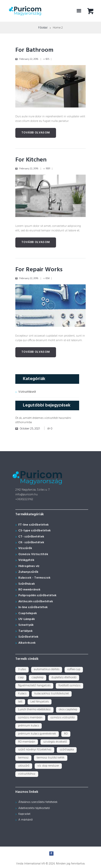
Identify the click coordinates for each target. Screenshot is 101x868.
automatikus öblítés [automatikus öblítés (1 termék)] (47, 669)
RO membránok (29, 590)
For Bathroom (34, 50)
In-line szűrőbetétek (33, 607)
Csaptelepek (28, 613)
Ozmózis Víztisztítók (33, 554)
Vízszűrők (25, 548)
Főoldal (43, 28)
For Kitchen (31, 160)
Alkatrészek (27, 643)
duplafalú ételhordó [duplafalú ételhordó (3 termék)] (64, 677)
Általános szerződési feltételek (38, 802)
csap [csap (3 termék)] (21, 677)
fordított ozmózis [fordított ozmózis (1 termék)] (69, 686)
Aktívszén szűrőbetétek (36, 602)
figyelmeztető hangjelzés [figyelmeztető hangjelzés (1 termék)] (34, 686)
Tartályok (26, 631)
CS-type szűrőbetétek (35, 531)
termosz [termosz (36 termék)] (23, 758)
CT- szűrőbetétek (31, 537)
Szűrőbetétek (28, 637)
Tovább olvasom (36, 133)
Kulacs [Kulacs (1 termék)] (22, 694)
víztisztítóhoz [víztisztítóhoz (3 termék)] (27, 774)
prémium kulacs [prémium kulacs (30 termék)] (29, 726)
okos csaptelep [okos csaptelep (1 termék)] (68, 710)
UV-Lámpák (27, 619)
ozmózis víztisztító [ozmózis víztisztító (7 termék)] (63, 718)
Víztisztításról (27, 392)
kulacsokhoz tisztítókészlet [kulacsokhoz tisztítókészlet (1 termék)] (52, 694)
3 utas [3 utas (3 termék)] (22, 669)
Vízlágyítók (26, 560)
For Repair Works (39, 270)
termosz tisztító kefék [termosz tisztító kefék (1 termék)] (51, 758)
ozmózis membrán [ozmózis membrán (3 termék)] (30, 718)
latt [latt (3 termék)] (20, 702)
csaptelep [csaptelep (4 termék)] (38, 677)
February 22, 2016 (29, 59)
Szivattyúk (26, 625)
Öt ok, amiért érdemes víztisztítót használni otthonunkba (43, 420)
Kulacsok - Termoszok (34, 578)
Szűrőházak (27, 584)
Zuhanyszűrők (28, 572)
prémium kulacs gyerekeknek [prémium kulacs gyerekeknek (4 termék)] (37, 734)
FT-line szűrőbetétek (34, 525)
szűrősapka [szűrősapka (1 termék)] (67, 750)
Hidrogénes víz (29, 566)
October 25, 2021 (30, 429)
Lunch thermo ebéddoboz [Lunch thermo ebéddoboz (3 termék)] (34, 710)
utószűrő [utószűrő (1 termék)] (24, 766)
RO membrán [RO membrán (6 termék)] (27, 742)
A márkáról (26, 820)
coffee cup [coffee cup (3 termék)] (74, 669)
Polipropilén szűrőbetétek (37, 595)
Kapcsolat (24, 814)
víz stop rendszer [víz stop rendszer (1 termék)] (48, 766)
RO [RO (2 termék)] (66, 734)
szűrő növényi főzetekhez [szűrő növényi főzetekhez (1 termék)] (35, 750)
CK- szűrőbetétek (31, 542)
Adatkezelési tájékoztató (34, 808)
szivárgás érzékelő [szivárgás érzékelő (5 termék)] (55, 742)
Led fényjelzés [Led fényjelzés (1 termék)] (40, 702)
